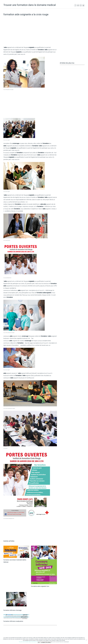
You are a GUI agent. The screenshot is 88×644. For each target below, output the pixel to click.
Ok (39, 642)
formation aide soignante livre (40, 586)
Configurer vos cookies (46, 642)
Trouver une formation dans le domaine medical (30, 5)
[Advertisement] (30, 34)
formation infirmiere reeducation (13, 621)
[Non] (86, 640)
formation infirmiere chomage (12, 610)
